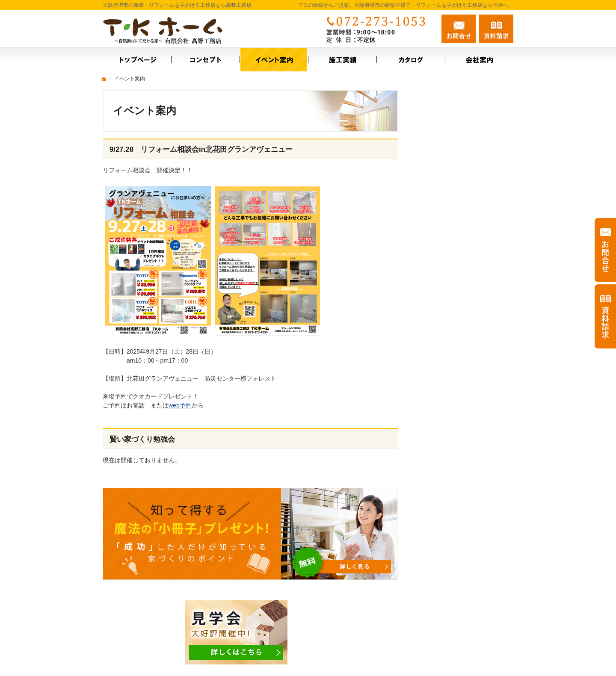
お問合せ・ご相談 (448, 271)
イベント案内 (442, 198)
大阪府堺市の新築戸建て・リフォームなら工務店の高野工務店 (395, 655)
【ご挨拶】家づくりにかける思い (466, 312)
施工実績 (436, 216)
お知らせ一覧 (442, 289)
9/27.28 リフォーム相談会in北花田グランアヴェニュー (201, 149)
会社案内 (436, 234)
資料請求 (496, 29)
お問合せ (459, 29)
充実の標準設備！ (448, 334)
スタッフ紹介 (442, 253)
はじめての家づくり (451, 352)
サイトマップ (442, 407)
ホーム (433, 179)
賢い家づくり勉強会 (142, 439)
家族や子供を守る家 (451, 371)
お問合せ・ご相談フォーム (462, 621)
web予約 (180, 405)
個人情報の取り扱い (451, 389)
